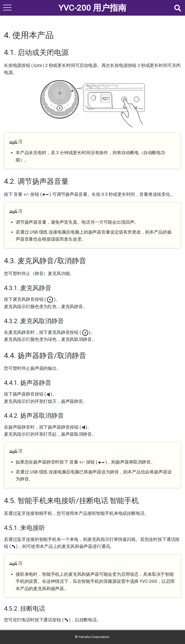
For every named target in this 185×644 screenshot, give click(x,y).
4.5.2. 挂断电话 (25, 609)
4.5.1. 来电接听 (25, 528)
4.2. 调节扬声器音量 (36, 181)
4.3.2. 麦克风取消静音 (34, 321)
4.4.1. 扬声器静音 (28, 383)
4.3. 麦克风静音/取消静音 (45, 261)
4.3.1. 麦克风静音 (28, 288)
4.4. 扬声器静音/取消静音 (45, 356)
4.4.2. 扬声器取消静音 (34, 416)
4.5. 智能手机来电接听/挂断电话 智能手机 (71, 501)
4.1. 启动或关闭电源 (36, 52)
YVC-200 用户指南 (92, 8)
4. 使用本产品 (29, 35)
